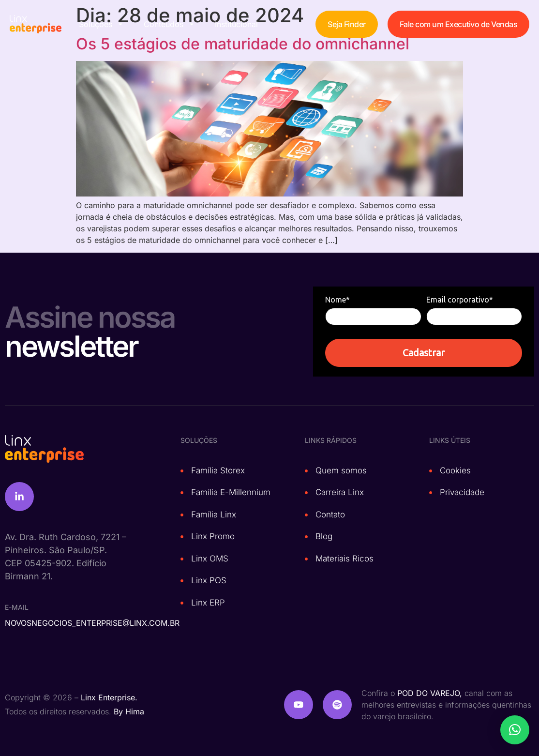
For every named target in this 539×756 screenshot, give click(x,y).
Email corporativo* (460, 300)
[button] (515, 730)
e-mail (17, 607)
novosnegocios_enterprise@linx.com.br (92, 623)
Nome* (337, 300)
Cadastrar (424, 353)
